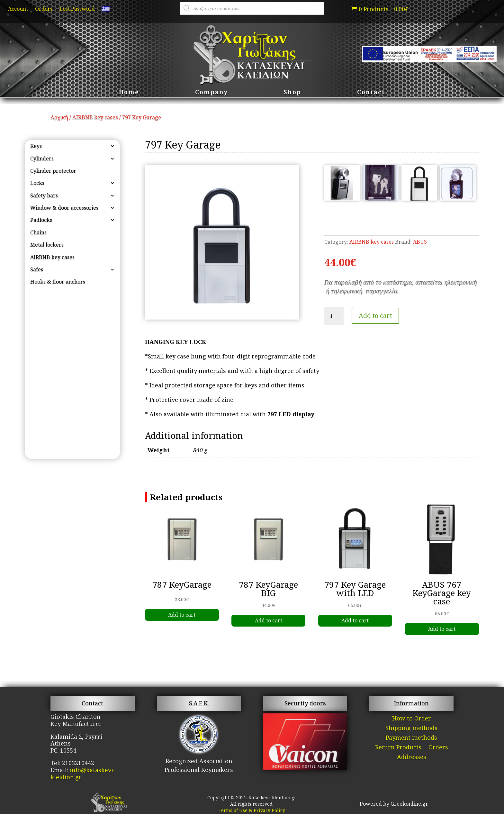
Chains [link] (38, 232)
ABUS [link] (420, 242)
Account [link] (18, 9)
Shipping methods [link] (411, 729)
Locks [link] (37, 183)
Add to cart (375, 316)
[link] (106, 10)
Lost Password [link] (77, 9)
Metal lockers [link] (47, 245)
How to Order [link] (412, 719)
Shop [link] (292, 93)
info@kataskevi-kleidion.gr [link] (83, 773)
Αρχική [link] (59, 117)
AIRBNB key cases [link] (95, 117)
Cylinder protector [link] (53, 171)
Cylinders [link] (42, 158)
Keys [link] (36, 146)
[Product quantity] (334, 316)
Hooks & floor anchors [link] (58, 282)
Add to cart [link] (182, 615)
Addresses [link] (412, 758)
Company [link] (212, 93)
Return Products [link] (398, 748)
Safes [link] (37, 269)
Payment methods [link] (411, 738)
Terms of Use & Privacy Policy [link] (252, 810)
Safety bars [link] (44, 195)
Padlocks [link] (41, 220)
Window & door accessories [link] (64, 208)
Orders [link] (44, 9)
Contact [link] (371, 93)
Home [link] (129, 93)
